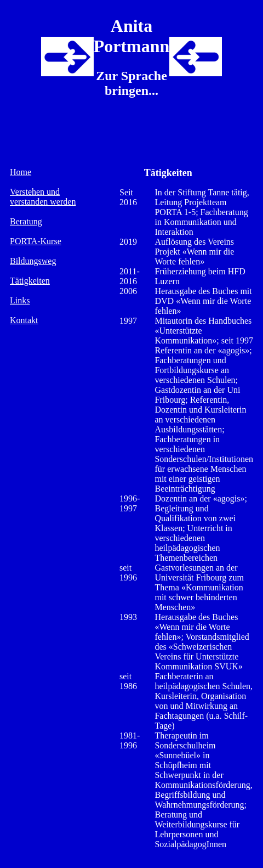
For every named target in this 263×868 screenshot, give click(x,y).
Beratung (26, 221)
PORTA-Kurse (36, 241)
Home (21, 172)
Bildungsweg (33, 261)
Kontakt (24, 320)
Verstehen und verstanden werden (43, 197)
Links (20, 300)
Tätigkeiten (30, 281)
